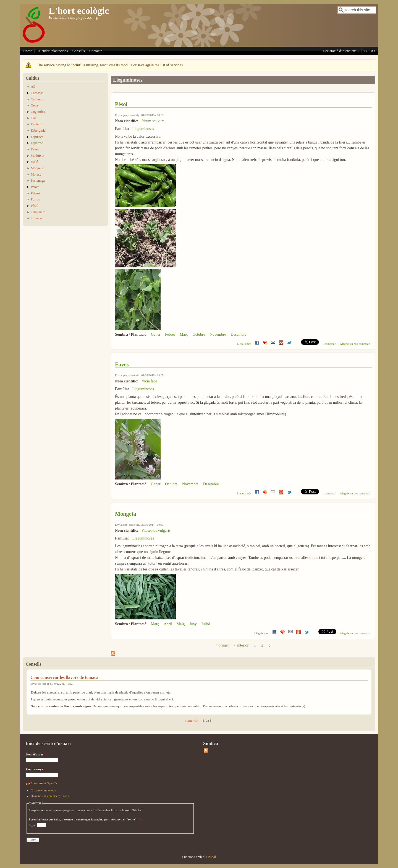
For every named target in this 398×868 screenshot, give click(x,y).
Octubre (199, 334)
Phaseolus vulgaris (156, 531)
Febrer (170, 334)
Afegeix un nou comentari (355, 344)
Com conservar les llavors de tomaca (64, 677)
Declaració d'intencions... (341, 51)
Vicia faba (149, 381)
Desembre (239, 334)
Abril (168, 624)
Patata (35, 187)
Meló (34, 162)
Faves (122, 364)
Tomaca (36, 218)
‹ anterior (242, 645)
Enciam (36, 124)
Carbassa (37, 93)
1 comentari (329, 344)
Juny (193, 624)
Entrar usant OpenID (44, 783)
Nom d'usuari (36, 754)
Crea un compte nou (43, 790)
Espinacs (37, 137)
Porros (35, 199)
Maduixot (37, 156)
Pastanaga (38, 181)
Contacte (96, 51)
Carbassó (37, 99)
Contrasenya (36, 769)
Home (28, 51)
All (33, 87)
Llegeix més (244, 344)
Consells (79, 51)
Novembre (218, 334)
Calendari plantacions (52, 51)
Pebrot (35, 193)
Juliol (205, 624)
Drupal (211, 857)
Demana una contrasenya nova (50, 796)
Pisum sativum (153, 121)
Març (184, 334)
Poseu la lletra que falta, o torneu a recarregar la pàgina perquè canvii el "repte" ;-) (86, 819)
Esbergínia (38, 131)
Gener (156, 334)
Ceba (34, 105)
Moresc (36, 174)
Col (33, 118)
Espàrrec (37, 143)
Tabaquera (38, 212)
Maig (181, 624)
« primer (222, 645)
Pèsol (121, 104)
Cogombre (38, 112)
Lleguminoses (143, 129)
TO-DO (369, 51)
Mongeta (126, 514)
